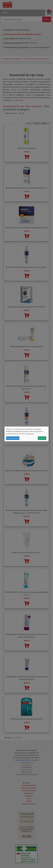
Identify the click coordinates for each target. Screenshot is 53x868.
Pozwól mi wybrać (13, 438)
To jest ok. (42, 438)
